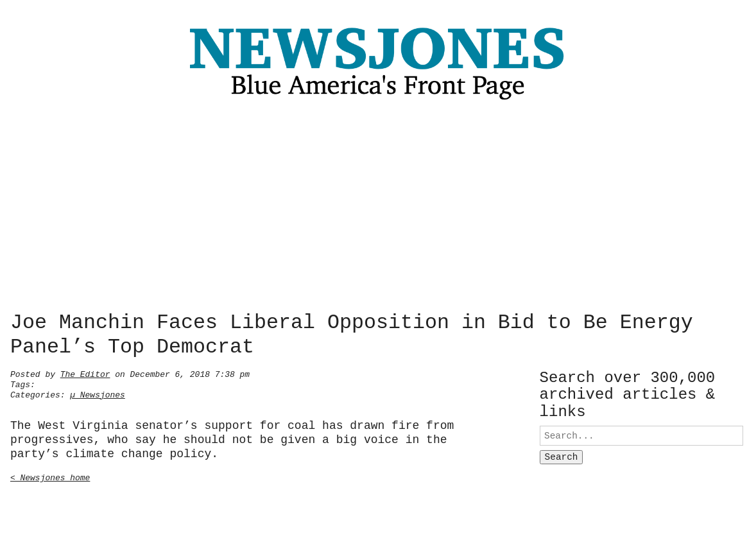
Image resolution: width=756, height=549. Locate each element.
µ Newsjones (98, 394)
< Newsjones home (50, 476)
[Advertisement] (378, 209)
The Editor (85, 373)
